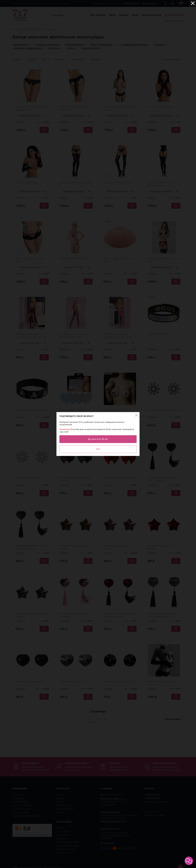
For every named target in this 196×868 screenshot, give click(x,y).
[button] (189, 861)
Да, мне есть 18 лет (98, 439)
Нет (98, 449)
